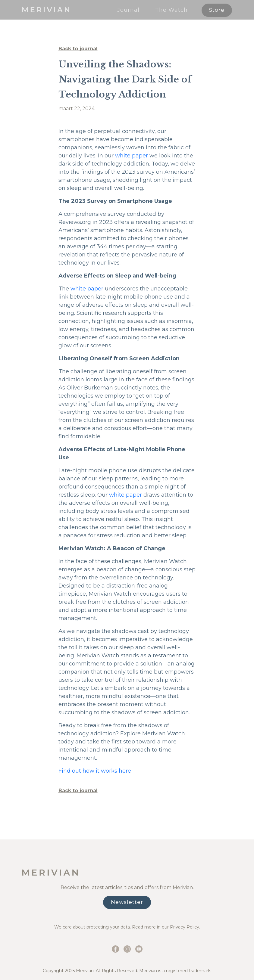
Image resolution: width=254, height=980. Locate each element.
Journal (128, 10)
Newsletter (127, 902)
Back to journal (78, 49)
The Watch (171, 10)
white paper (132, 156)
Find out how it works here (95, 771)
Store (217, 10)
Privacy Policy (185, 927)
